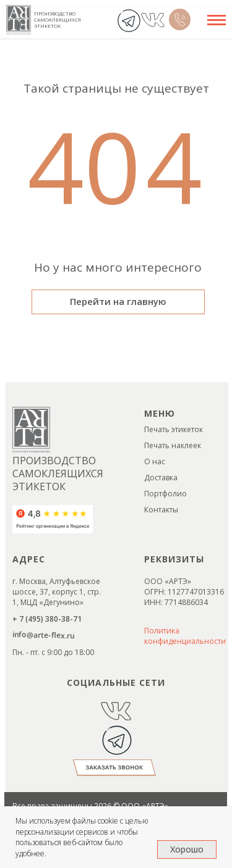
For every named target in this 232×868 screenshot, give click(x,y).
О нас (155, 461)
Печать (158, 429)
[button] (114, 767)
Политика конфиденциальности (185, 636)
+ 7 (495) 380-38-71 (47, 619)
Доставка (161, 478)
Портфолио (165, 494)
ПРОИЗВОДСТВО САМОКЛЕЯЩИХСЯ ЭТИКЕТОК (58, 19)
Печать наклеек (173, 445)
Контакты (161, 510)
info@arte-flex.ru (43, 635)
